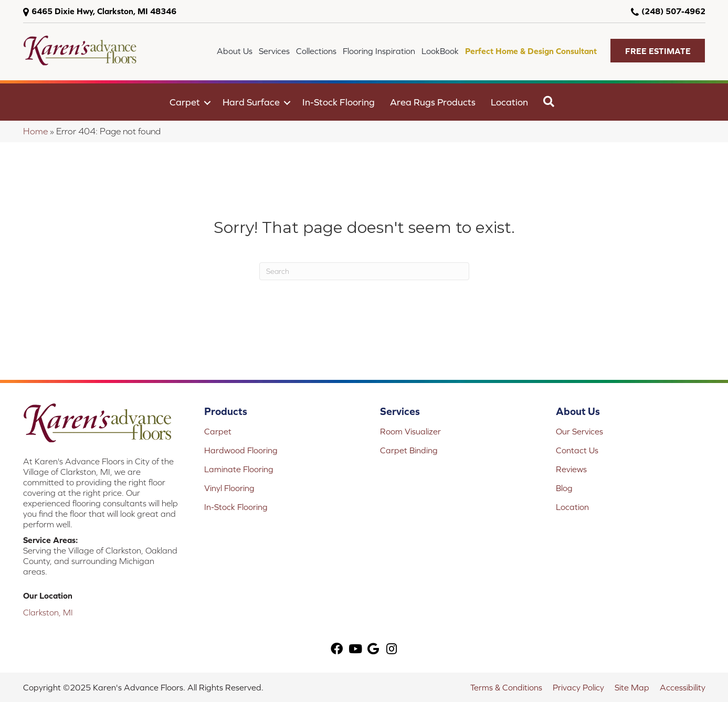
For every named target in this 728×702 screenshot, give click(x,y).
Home (35, 131)
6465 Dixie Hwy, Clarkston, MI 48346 (104, 11)
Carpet (185, 102)
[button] (658, 51)
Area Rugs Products (433, 102)
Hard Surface (251, 102)
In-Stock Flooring (339, 102)
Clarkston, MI (48, 612)
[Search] (364, 271)
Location (509, 102)
